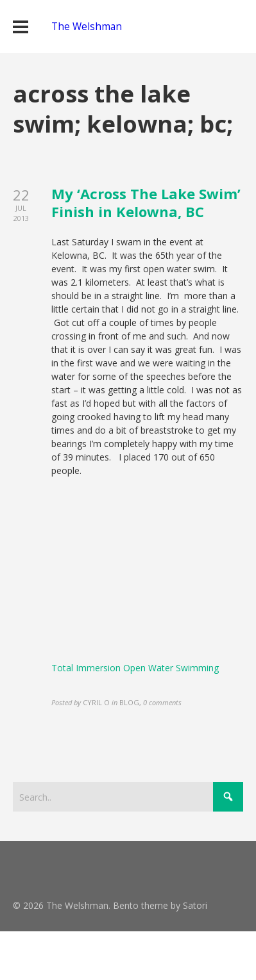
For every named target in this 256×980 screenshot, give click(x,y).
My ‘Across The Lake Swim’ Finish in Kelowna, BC (146, 203)
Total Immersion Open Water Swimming (135, 668)
